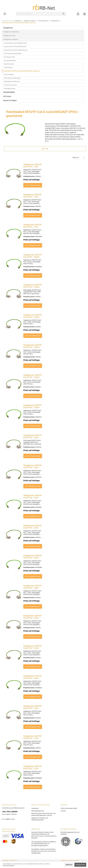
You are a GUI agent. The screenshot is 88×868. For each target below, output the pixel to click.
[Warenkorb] (84, 14)
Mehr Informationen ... (9, 865)
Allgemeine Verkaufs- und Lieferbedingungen (44, 852)
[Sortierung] (79, 158)
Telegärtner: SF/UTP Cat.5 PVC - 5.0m (40, 587)
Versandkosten (40, 855)
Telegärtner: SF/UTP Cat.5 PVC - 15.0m (41, 333)
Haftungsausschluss (38, 772)
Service (64, 766)
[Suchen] (64, 14)
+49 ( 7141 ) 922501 (10, 772)
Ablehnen (69, 865)
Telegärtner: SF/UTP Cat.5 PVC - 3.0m (40, 503)
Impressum (35, 769)
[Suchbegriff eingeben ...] (39, 14)
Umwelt (63, 772)
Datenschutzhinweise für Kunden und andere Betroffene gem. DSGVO (54, 850)
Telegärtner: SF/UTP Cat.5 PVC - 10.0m (41, 249)
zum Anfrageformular (54, 183)
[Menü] (5, 14)
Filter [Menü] (45, 148)
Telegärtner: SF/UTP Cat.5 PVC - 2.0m (40, 418)
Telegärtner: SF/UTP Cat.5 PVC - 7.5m (40, 672)
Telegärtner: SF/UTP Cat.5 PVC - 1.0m (40, 164)
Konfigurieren (80, 865)
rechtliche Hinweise (41, 766)
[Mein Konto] (78, 14)
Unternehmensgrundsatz (69, 769)
